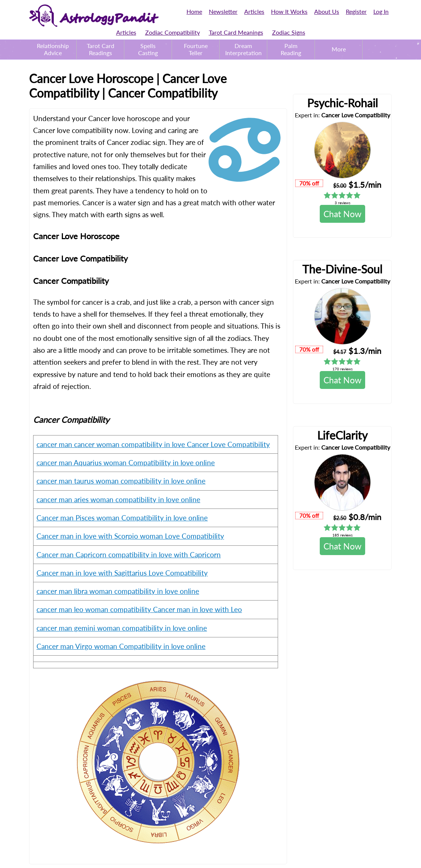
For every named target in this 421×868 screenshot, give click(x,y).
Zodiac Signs (289, 32)
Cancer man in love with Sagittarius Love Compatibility (122, 573)
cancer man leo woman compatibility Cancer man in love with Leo (139, 609)
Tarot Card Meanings (236, 32)
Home (194, 11)
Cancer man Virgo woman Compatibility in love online (121, 646)
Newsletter (223, 11)
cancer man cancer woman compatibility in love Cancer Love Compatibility (153, 444)
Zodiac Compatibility (173, 32)
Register (356, 11)
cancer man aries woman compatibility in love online (118, 499)
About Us (327, 11)
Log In (381, 11)
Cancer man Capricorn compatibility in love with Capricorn (129, 555)
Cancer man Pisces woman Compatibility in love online (122, 518)
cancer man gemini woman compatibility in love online (122, 628)
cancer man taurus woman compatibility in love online (121, 481)
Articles (254, 11)
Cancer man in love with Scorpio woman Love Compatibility (130, 536)
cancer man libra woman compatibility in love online (118, 591)
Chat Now (342, 214)
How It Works (289, 11)
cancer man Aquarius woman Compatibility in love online (126, 462)
